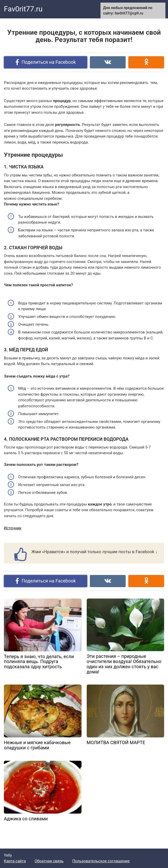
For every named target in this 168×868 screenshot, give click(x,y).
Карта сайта (15, 861)
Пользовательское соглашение (101, 861)
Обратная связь (49, 861)
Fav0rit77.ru (23, 9)
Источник (13, 528)
